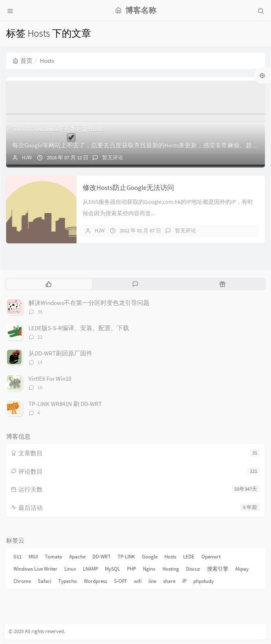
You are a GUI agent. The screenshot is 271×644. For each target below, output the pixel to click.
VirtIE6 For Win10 (50, 378)
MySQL (113, 569)
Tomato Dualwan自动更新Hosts (58, 129)
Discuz (193, 569)
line (152, 581)
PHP (131, 569)
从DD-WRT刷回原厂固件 (60, 353)
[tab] (49, 284)
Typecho (68, 581)
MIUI (33, 557)
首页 (23, 61)
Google (150, 557)
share (169, 581)
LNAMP (91, 569)
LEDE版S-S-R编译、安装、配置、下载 (79, 328)
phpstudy (203, 581)
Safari (45, 581)
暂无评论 (113, 158)
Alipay (242, 569)
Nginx (149, 569)
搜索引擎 (218, 569)
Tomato (54, 557)
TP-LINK (126, 557)
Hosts (170, 557)
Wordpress (95, 581)
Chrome (22, 581)
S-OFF (120, 581)
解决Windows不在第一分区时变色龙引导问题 (89, 303)
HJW (27, 158)
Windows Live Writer (35, 569)
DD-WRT (102, 557)
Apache (77, 557)
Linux (70, 569)
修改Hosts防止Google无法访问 (128, 187)
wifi (138, 581)
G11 (17, 557)
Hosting (171, 569)
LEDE (189, 557)
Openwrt (211, 557)
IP (184, 581)
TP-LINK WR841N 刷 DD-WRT (65, 404)
